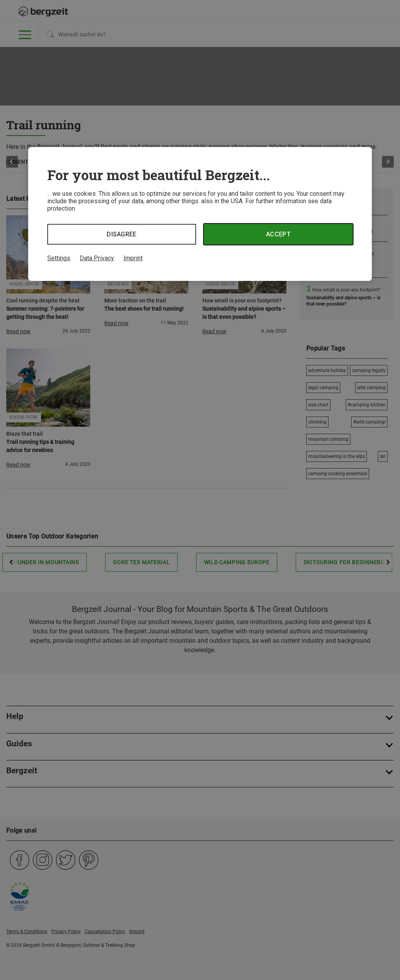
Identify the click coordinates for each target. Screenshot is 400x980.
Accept (278, 234)
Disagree (122, 234)
